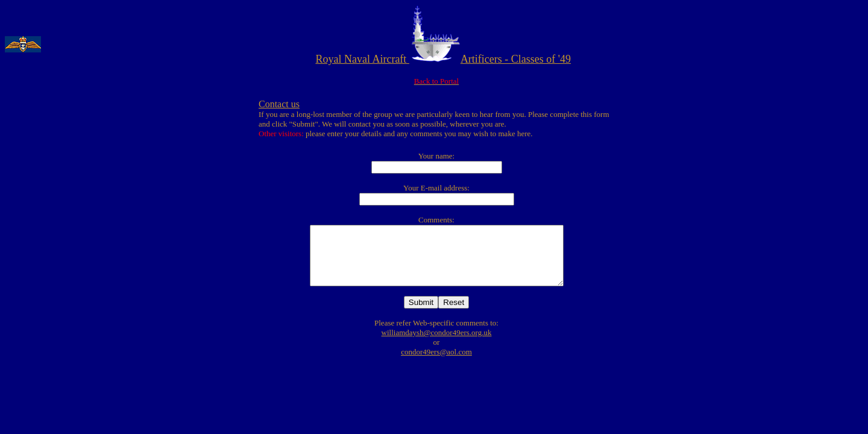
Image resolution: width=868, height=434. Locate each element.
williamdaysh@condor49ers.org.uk (437, 332)
